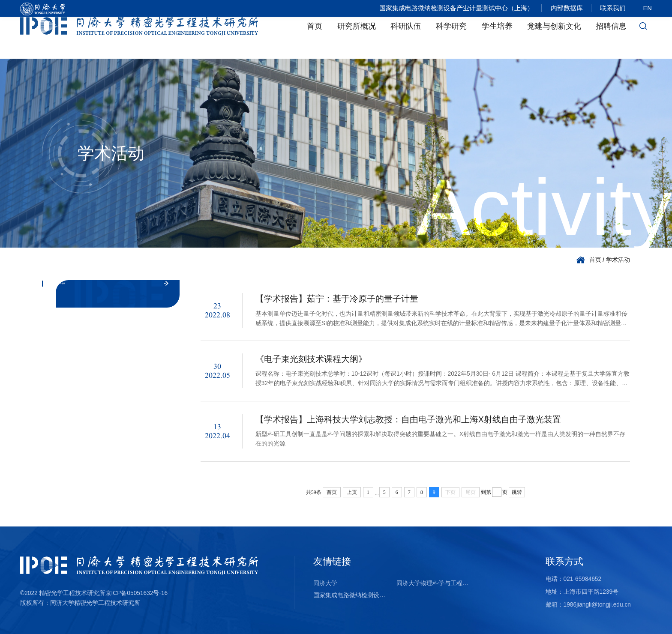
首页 (315, 38)
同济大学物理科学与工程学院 (435, 583)
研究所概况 (357, 38)
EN (648, 9)
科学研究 (451, 38)
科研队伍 (406, 38)
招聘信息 (611, 38)
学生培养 (497, 38)
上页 (352, 492)
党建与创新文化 (554, 38)
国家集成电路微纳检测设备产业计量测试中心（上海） (452, 9)
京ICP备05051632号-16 (137, 593)
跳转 (517, 492)
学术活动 (618, 260)
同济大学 (325, 583)
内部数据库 (564, 9)
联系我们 (612, 9)
